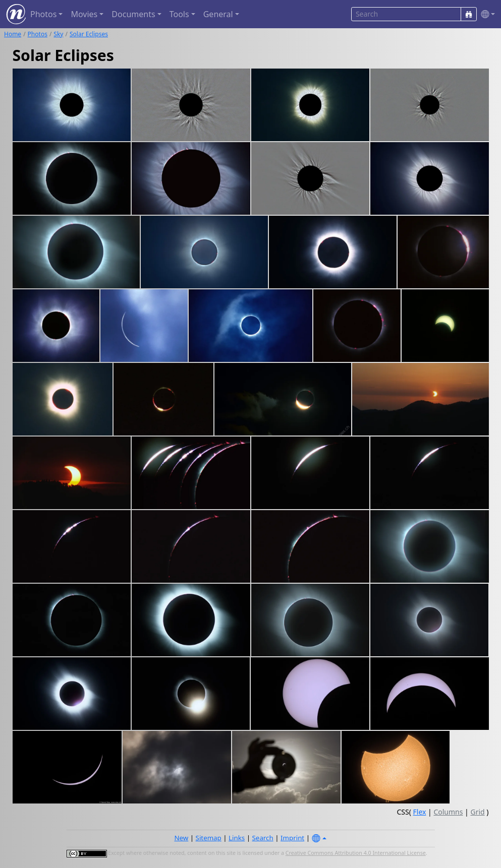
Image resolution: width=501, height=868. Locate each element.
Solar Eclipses (89, 34)
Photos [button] (43, 14)
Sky (58, 34)
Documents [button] (133, 14)
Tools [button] (179, 14)
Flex (420, 812)
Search (263, 838)
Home (13, 34)
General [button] (218, 14)
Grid (477, 812)
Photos (38, 34)
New (181, 838)
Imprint (292, 838)
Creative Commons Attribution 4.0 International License (356, 853)
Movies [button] (84, 14)
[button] (486, 14)
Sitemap (209, 838)
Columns (448, 812)
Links (237, 838)
